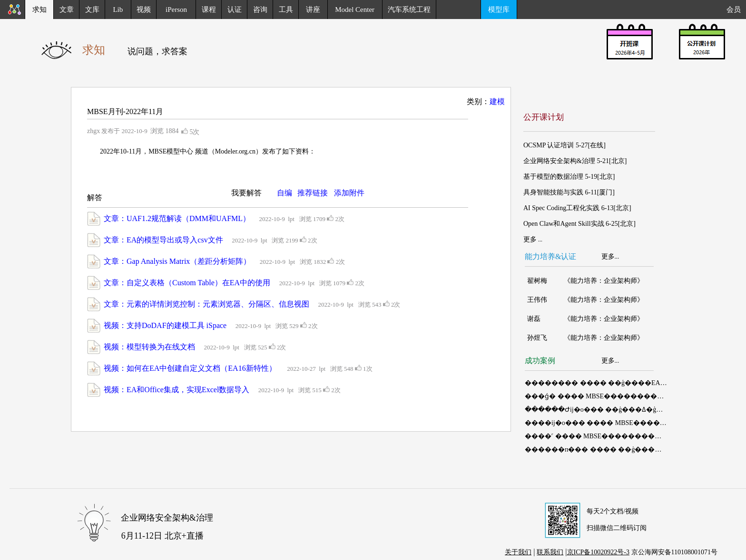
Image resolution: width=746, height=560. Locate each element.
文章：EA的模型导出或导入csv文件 (163, 240)
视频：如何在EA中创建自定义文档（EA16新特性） (191, 368)
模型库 (499, 10)
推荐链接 (313, 193)
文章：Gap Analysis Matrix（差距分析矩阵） (177, 261)
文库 (92, 10)
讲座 (313, 10)
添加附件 (349, 193)
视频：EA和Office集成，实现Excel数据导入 (177, 390)
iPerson (176, 10)
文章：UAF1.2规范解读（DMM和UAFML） (177, 218)
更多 (608, 256)
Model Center (355, 10)
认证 (235, 10)
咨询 (260, 10)
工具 (286, 10)
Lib (118, 10)
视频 (144, 10)
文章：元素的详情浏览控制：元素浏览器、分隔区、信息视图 (206, 304)
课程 (209, 10)
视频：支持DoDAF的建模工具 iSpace (165, 325)
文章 (67, 10)
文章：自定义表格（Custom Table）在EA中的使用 (187, 283)
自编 (285, 193)
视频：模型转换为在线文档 (149, 347)
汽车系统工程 (409, 10)
